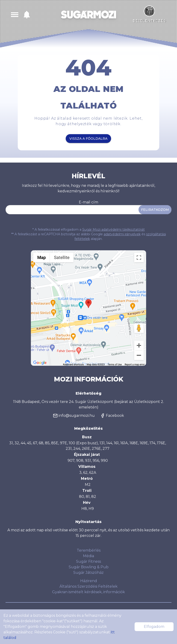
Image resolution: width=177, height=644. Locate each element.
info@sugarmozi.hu (74, 416)
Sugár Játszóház (88, 573)
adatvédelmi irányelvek (122, 234)
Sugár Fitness (88, 561)
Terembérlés (89, 550)
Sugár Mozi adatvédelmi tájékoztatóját (114, 230)
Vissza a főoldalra (88, 139)
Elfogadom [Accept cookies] (154, 627)
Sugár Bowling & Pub (89, 567)
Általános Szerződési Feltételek (88, 586)
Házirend (89, 581)
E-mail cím (88, 202)
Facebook (112, 416)
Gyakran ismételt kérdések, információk (88, 592)
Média (88, 556)
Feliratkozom (155, 210)
